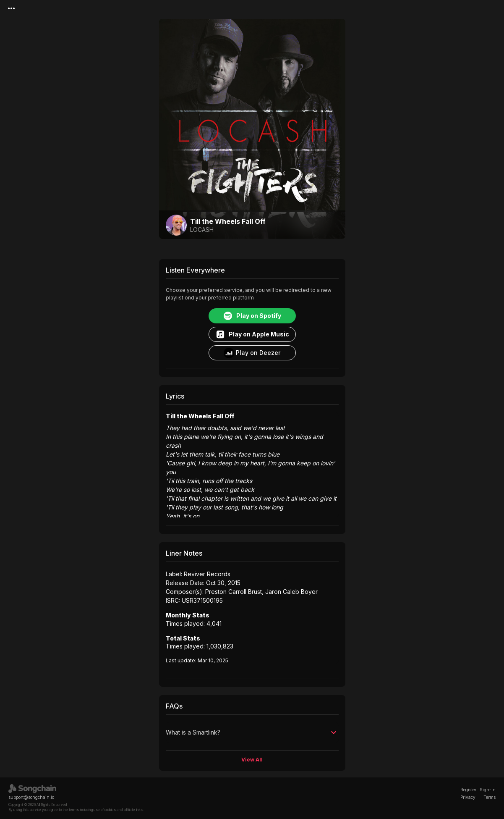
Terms (490, 797)
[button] (252, 732)
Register (468, 790)
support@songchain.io (31, 797)
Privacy (468, 797)
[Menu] (11, 8)
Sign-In (488, 790)
